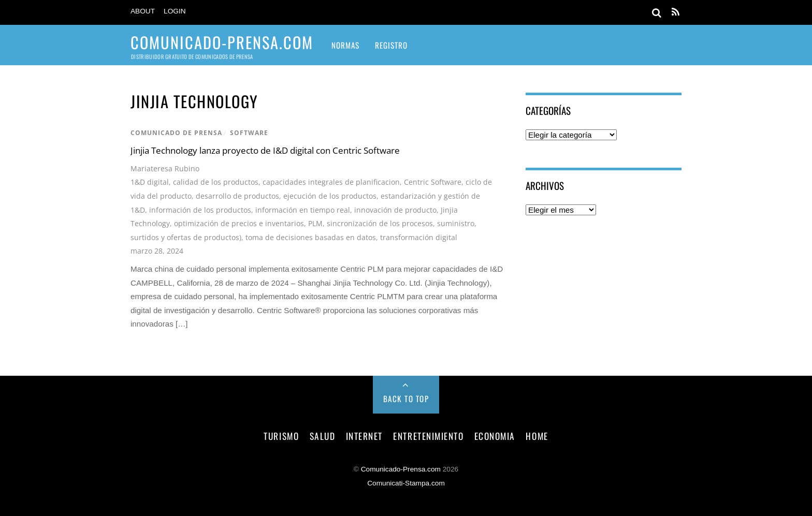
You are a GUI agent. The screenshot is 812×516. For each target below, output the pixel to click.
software (249, 133)
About (143, 11)
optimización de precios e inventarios (239, 223)
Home (537, 436)
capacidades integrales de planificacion (331, 182)
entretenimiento (428, 436)
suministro (456, 223)
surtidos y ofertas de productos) (186, 237)
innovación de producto (395, 210)
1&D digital (150, 182)
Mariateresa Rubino (165, 168)
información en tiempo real (303, 210)
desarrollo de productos (237, 196)
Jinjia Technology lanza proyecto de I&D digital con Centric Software (265, 150)
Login (175, 11)
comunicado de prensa (176, 133)
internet (364, 436)
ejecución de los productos (330, 196)
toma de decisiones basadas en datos (311, 237)
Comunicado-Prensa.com (401, 469)
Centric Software (433, 182)
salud (323, 436)
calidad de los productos (216, 182)
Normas (345, 45)
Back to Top (406, 399)
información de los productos (200, 210)
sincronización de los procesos (380, 223)
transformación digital (419, 237)
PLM (315, 223)
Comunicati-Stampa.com (406, 483)
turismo (281, 436)
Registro (391, 45)
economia (495, 436)
